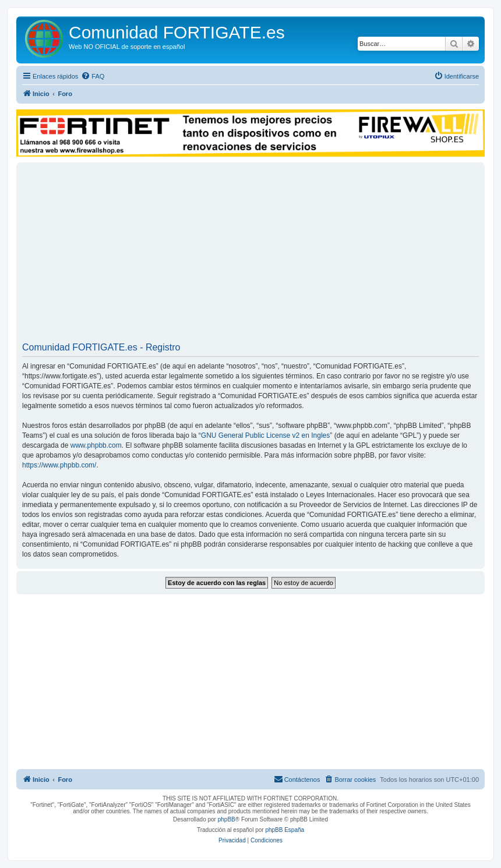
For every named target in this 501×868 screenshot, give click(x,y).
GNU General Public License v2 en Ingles (265, 435)
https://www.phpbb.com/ (59, 465)
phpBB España (285, 830)
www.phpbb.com (96, 445)
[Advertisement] (250, 256)
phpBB (227, 819)
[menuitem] (93, 76)
